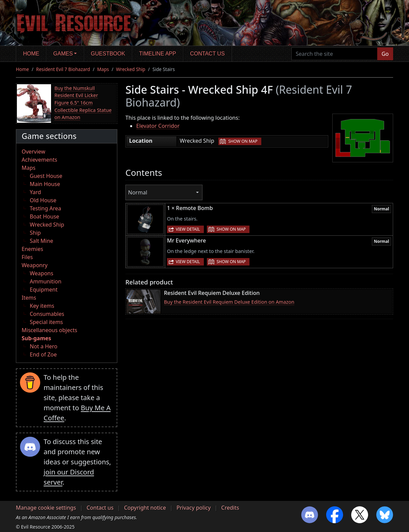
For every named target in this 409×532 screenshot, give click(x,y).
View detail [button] (188, 229)
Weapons (42, 273)
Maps (103, 69)
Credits (230, 508)
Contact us (207, 54)
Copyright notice (145, 508)
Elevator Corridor (158, 126)
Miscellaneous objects (49, 330)
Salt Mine (41, 241)
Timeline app (158, 54)
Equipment (44, 290)
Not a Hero (44, 346)
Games (63, 54)
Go (385, 54)
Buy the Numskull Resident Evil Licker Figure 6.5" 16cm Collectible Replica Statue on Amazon (83, 103)
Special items (46, 322)
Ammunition (46, 281)
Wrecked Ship (131, 69)
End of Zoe (43, 354)
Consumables (47, 314)
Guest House (46, 176)
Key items (42, 306)
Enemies (32, 249)
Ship (35, 233)
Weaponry (35, 265)
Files (27, 257)
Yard (35, 192)
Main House (45, 184)
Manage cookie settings (46, 508)
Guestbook (108, 54)
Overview (33, 152)
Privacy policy (194, 508)
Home (31, 54)
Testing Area (45, 208)
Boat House (44, 216)
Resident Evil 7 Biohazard (63, 69)
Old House (43, 200)
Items (29, 298)
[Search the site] (334, 54)
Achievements (39, 160)
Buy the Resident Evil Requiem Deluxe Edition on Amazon (229, 302)
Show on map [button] (243, 141)
